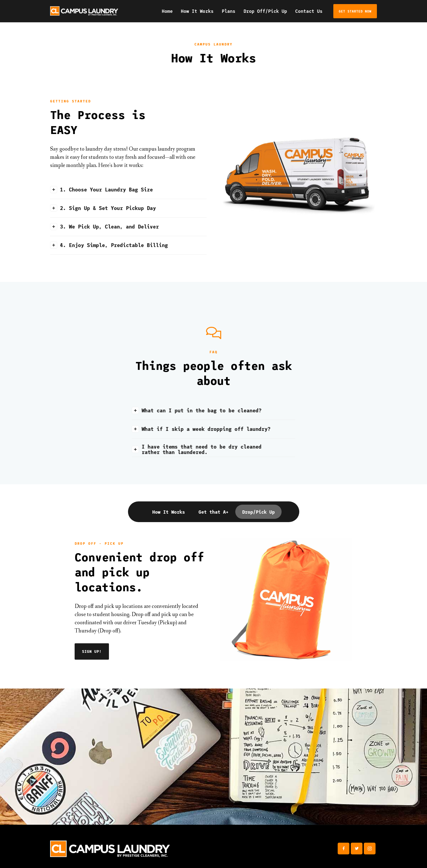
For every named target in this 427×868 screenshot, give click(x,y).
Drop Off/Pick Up (265, 11)
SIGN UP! (92, 651)
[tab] (169, 512)
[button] (128, 190)
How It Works (197, 11)
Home (167, 11)
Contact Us (309, 11)
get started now (355, 11)
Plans (228, 11)
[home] (84, 11)
